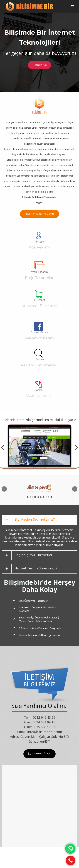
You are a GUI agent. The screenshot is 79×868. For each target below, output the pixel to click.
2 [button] (31, 497)
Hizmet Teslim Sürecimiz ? (36, 568)
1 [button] (28, 497)
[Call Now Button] (71, 860)
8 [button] (51, 497)
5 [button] (41, 497)
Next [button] (76, 447)
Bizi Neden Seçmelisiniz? (35, 520)
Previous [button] (3, 447)
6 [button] (44, 497)
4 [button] (38, 497)
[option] (39, 447)
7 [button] (48, 497)
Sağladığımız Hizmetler (33, 555)
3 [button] (35, 497)
